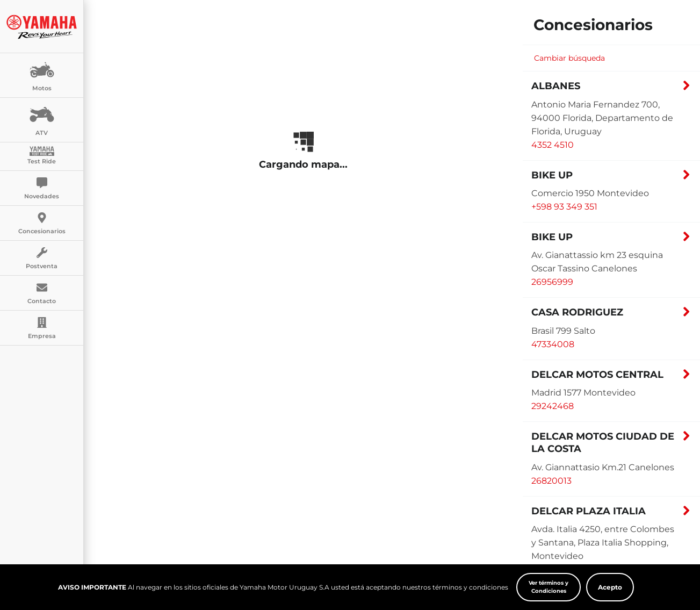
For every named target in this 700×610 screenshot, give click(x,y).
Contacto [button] (42, 293)
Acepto (610, 589)
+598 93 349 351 (564, 207)
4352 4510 (553, 145)
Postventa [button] (42, 259)
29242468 (553, 406)
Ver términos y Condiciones (549, 589)
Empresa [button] (42, 328)
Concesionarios (42, 224)
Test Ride (42, 156)
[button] (611, 89)
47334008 (553, 344)
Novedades (42, 189)
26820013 (551, 481)
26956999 (552, 282)
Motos (42, 74)
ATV (42, 119)
